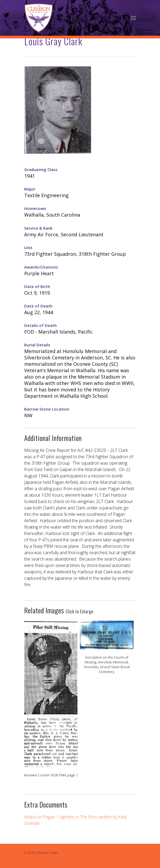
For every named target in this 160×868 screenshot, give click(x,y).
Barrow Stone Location (47, 409)
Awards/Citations (41, 267)
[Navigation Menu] (133, 18)
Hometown (35, 208)
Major (30, 189)
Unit (28, 248)
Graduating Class (41, 169)
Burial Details (37, 345)
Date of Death (38, 306)
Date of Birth (37, 286)
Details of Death (40, 325)
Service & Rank (38, 228)
